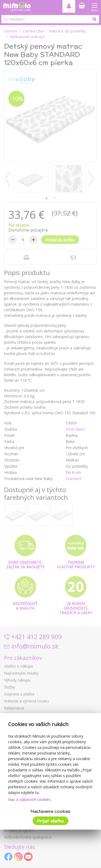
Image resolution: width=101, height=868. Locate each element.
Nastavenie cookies (50, 811)
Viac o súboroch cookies (29, 799)
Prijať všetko (50, 821)
